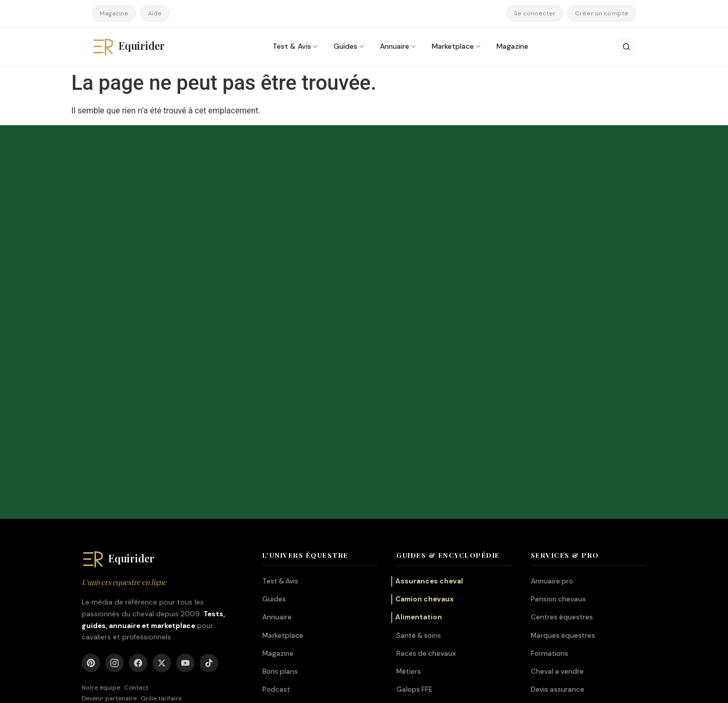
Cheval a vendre (557, 451)
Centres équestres (562, 397)
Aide (155, 13)
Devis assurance (558, 469)
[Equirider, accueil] (138, 47)
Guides (346, 46)
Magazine (114, 13)
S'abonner (455, 228)
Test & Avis (292, 46)
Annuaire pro (552, 361)
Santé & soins (419, 415)
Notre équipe (101, 467)
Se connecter (535, 13)
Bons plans (280, 451)
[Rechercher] (626, 47)
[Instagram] (114, 443)
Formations (550, 433)
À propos (409, 689)
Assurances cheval (429, 361)
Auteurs (447, 689)
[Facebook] (138, 443)
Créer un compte (602, 13)
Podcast (276, 469)
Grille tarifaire (161, 478)
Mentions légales (495, 689)
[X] (162, 443)
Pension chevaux (558, 379)
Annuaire (395, 46)
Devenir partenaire (109, 478)
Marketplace (453, 46)
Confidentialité (579, 689)
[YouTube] (185, 443)
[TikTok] (209, 443)
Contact (136, 467)
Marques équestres (563, 415)
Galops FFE (414, 469)
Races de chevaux (426, 433)
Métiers (409, 451)
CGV (539, 689)
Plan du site (630, 689)
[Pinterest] (91, 443)
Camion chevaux (425, 379)
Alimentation (419, 397)
